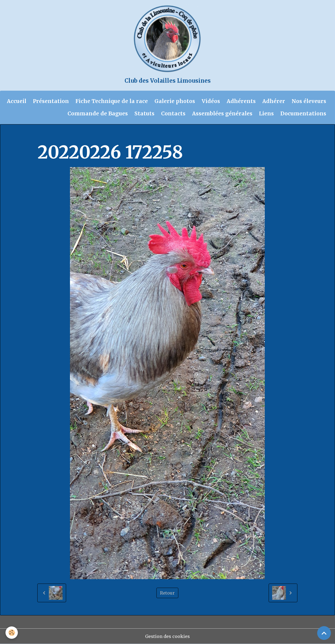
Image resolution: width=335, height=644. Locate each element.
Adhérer (274, 101)
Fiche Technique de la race (112, 101)
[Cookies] (12, 633)
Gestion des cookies (167, 636)
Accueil (17, 101)
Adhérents (241, 101)
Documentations (303, 113)
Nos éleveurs (309, 101)
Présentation (51, 101)
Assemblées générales (222, 113)
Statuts (144, 113)
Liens (266, 113)
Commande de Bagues (98, 113)
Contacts (173, 113)
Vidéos (211, 101)
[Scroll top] (324, 633)
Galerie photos (175, 101)
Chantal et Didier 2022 (144, 135)
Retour (167, 593)
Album (67, 135)
